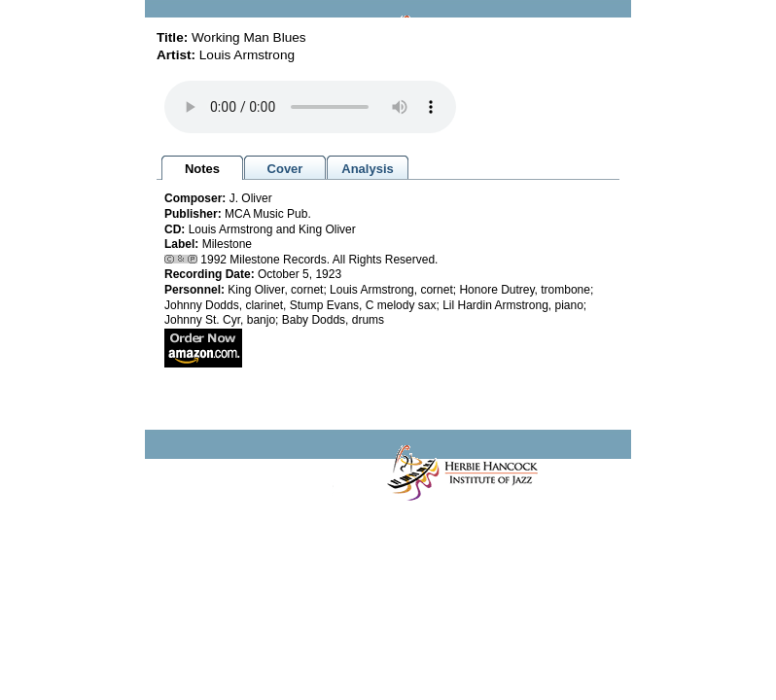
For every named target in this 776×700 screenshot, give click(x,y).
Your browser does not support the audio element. (310, 107)
